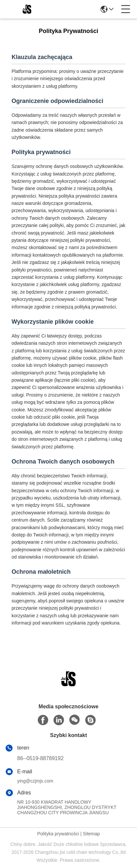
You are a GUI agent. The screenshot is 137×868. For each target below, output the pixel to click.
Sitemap (91, 834)
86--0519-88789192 (40, 758)
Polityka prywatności (58, 834)
